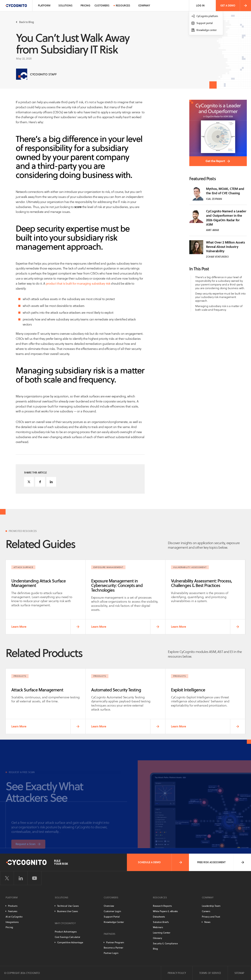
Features (13, 911)
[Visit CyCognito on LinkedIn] (21, 878)
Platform (44, 6)
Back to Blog (25, 22)
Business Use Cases (68, 911)
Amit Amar (212, 230)
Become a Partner (113, 948)
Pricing (85, 6)
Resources (123, 6)
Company (144, 6)
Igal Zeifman (214, 199)
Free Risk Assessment (221, 862)
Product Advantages (66, 932)
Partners (110, 934)
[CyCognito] (16, 6)
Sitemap (239, 973)
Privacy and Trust (211, 917)
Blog (155, 949)
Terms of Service (210, 973)
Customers (102, 6)
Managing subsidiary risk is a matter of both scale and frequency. (219, 308)
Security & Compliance (165, 943)
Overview (109, 906)
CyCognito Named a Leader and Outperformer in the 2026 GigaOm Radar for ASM (226, 218)
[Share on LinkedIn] (51, 482)
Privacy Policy (177, 973)
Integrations (12, 922)
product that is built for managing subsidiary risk (78, 283)
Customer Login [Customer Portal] (112, 911)
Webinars (158, 927)
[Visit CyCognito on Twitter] (7, 878)
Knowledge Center (114, 922)
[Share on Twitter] (29, 482)
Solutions (65, 6)
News (207, 922)
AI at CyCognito (14, 917)
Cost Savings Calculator (68, 937)
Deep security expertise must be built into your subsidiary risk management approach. (220, 297)
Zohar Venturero (217, 257)
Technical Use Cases (68, 906)
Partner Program (115, 942)
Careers (206, 911)
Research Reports (162, 906)
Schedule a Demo (160, 862)
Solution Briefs (161, 922)
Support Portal (112, 917)
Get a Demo (234, 6)
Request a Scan (26, 850)
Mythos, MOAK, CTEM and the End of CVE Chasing (225, 191)
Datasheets (159, 917)
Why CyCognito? (65, 923)
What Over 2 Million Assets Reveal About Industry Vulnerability (226, 247)
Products (13, 906)
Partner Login (111, 953)
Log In (200, 6)
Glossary (157, 938)
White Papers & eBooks (165, 911)
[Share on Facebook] (40, 482)
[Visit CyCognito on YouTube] (35, 878)
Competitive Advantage (70, 942)
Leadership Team (211, 906)
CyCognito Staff (43, 74)
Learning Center (162, 933)
